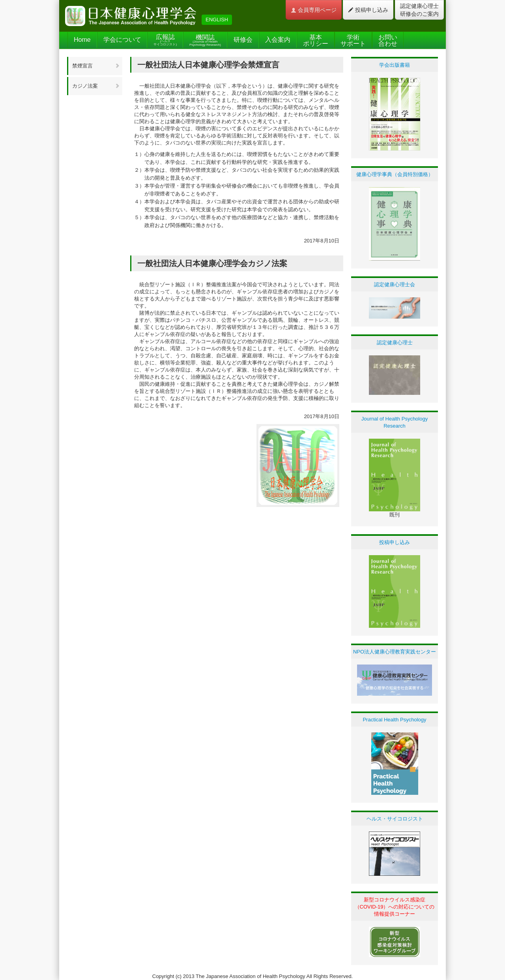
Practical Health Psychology (394, 720)
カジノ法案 (96, 86)
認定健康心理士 (395, 343)
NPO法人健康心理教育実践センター (395, 652)
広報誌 (165, 40)
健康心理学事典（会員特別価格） (395, 174)
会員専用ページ (314, 10)
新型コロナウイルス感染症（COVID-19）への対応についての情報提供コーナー (395, 907)
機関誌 (205, 40)
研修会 (243, 40)
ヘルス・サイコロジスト (395, 819)
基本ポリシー (316, 40)
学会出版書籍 (395, 65)
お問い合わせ (388, 40)
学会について (122, 40)
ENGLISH (217, 20)
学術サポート (353, 40)
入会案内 (278, 40)
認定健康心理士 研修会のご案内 (419, 10)
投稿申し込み (368, 10)
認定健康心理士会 (395, 284)
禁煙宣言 (96, 66)
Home (82, 40)
